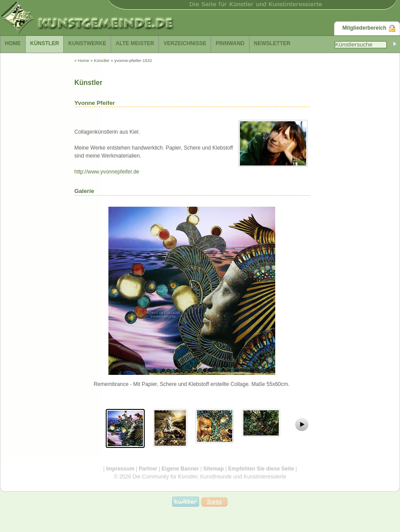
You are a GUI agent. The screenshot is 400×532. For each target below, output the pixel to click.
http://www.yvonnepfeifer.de (107, 172)
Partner (148, 469)
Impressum (120, 469)
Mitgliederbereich (364, 28)
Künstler (102, 60)
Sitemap (213, 469)
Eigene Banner (180, 469)
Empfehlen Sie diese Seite (261, 469)
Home (84, 60)
